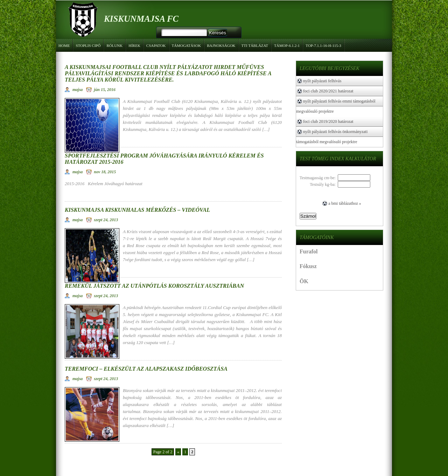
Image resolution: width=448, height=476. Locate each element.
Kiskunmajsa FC (141, 19)
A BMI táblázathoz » (345, 203)
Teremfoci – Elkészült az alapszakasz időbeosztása (146, 369)
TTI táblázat (255, 45)
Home (64, 45)
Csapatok (155, 45)
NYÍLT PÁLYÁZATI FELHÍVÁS (322, 81)
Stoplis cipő (88, 45)
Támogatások (185, 45)
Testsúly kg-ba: (324, 184)
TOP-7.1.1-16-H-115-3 (322, 45)
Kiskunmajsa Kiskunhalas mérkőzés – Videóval (137, 210)
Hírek (134, 45)
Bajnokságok (220, 45)
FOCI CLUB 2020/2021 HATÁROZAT (328, 91)
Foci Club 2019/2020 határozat (328, 121)
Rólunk (114, 45)
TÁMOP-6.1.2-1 (286, 45)
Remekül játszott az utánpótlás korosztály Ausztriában (154, 286)
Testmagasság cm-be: (319, 178)
